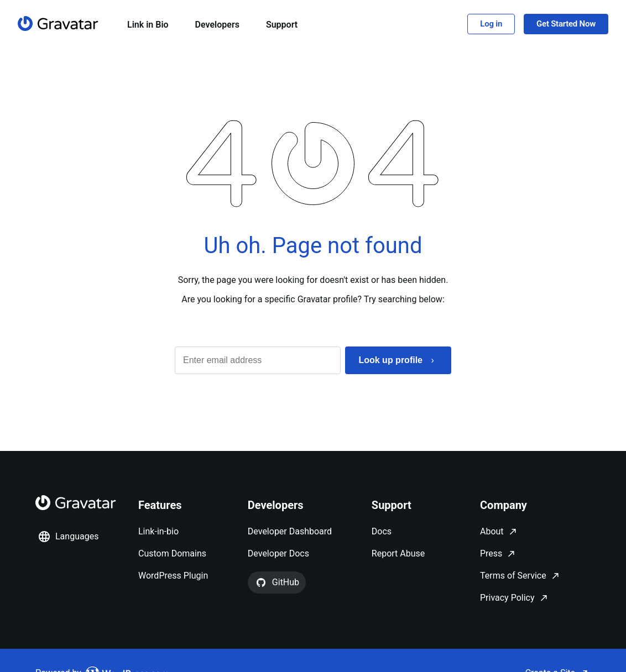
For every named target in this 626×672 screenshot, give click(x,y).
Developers (217, 25)
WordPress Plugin (173, 576)
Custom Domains (172, 553)
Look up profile (390, 360)
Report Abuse (398, 553)
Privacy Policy (507, 598)
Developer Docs (278, 553)
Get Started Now (566, 24)
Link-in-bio (158, 531)
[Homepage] (58, 23)
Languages (68, 537)
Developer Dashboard (290, 531)
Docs (382, 531)
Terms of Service (513, 576)
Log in (491, 24)
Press (491, 553)
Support (282, 25)
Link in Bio (148, 25)
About (492, 531)
